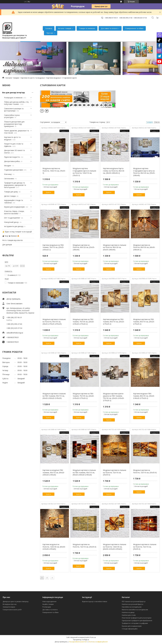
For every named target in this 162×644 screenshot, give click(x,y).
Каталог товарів (65, 28)
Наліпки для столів (129, 615)
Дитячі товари (10, 196)
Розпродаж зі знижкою (13, 98)
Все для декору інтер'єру (14, 93)
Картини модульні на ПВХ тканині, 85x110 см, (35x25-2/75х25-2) (114, 322)
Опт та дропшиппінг (12, 218)
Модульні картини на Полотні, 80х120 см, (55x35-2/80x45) (84, 247)
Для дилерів (7, 245)
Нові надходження (49, 601)
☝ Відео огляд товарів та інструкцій (17, 232)
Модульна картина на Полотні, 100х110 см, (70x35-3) (54, 171)
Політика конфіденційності (98, 642)
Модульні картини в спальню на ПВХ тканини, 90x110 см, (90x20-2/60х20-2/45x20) (54, 396)
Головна (49, 28)
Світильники (9, 179)
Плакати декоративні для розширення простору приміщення (14, 124)
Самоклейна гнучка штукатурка (12, 116)
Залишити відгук (9, 607)
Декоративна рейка (12, 161)
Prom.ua (93, 637)
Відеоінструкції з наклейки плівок (95, 601)
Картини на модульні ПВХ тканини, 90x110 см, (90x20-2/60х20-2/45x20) (54, 472)
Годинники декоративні (13, 170)
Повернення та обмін (134, 28)
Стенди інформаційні (130, 629)
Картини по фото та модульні (33, 78)
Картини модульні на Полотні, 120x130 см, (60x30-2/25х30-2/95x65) (54, 547)
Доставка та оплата (109, 28)
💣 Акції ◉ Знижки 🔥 (11, 236)
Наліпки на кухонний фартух (133, 604)
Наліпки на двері (128, 612)
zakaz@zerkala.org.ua (15, 333)
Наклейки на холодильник (132, 607)
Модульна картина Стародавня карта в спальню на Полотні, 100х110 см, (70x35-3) (84, 172)
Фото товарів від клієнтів (12, 240)
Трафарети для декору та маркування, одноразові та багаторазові (15, 185)
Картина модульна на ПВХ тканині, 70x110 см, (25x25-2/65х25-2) (53, 247)
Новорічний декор (11, 222)
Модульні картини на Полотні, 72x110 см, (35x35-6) (145, 471)
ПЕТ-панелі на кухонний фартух (134, 601)
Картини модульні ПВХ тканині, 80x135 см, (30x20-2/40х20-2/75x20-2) (144, 396)
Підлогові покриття (12, 157)
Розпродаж (47, 607)
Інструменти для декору (14, 226)
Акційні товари (48, 604)
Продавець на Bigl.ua (81, 640)
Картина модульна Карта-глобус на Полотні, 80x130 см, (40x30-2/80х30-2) (114, 171)
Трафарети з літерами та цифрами (135, 623)
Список (157, 122)
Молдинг (8, 166)
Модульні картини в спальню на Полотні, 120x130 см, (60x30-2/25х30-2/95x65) (115, 547)
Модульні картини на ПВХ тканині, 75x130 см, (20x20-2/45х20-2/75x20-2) (83, 322)
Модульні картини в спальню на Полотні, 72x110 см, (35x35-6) (115, 472)
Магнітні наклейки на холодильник (135, 610)
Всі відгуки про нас (10, 604)
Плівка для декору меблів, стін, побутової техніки (17, 103)
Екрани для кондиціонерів (14, 207)
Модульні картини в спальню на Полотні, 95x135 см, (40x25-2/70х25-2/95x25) (54, 322)
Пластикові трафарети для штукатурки (137, 618)
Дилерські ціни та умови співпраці (16, 601)
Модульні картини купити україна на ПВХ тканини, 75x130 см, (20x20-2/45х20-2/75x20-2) (114, 397)
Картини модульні (53, 78)
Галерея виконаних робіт (12, 610)
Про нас (50, 33)
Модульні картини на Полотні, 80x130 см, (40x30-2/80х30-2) (144, 247)
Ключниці (8, 174)
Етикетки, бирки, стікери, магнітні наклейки (14, 212)
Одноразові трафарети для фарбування (137, 621)
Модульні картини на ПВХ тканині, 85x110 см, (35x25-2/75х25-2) (144, 322)
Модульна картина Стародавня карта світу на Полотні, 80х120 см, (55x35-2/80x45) (144, 172)
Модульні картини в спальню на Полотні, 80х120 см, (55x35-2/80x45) (115, 247)
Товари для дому (11, 192)
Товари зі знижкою (87, 28)
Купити (48, 192)
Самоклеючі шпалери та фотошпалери (14, 110)
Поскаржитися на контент (78, 642)
